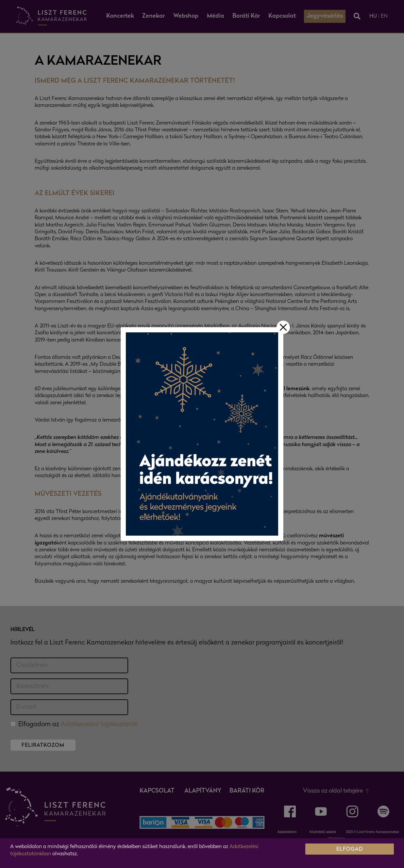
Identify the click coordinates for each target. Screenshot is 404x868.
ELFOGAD (350, 849)
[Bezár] (283, 327)
